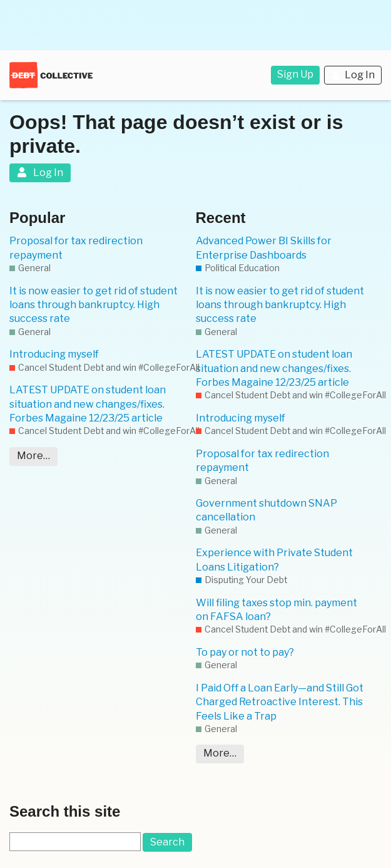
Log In (353, 75)
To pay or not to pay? (245, 652)
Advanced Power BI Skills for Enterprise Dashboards (264, 248)
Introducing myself (54, 354)
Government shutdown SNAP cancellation (267, 510)
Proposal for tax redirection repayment (76, 248)
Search (167, 842)
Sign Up (295, 74)
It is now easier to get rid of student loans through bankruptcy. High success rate (94, 305)
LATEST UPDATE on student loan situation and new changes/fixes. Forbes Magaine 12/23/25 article (88, 404)
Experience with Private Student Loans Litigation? (274, 560)
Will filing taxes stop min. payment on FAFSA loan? (277, 610)
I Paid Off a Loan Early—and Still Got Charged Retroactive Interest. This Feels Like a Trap (280, 702)
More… (33, 456)
